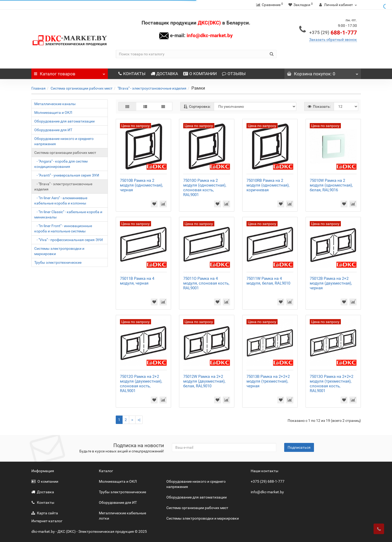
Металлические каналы (55, 104)
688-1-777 (333, 33)
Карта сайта (45, 513)
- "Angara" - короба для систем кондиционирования (61, 164)
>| (139, 420)
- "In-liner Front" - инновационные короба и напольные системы (63, 228)
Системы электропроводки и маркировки (59, 251)
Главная (38, 88)
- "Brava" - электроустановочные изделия (63, 187)
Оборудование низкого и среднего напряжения (64, 141)
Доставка (43, 492)
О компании (45, 481)
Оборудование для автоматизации (64, 121)
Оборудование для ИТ (53, 130)
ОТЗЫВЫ (234, 74)
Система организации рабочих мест (82, 88)
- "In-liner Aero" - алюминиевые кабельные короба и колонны (61, 201)
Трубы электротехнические (58, 262)
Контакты (43, 502)
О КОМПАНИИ (200, 74)
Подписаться (299, 447)
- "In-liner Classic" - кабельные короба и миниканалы (68, 214)
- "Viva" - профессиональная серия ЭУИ (69, 240)
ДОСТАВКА (164, 74)
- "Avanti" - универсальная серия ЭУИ (67, 175)
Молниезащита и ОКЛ (53, 113)
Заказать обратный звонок (333, 40)
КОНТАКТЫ (132, 74)
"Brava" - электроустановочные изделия (152, 88)
